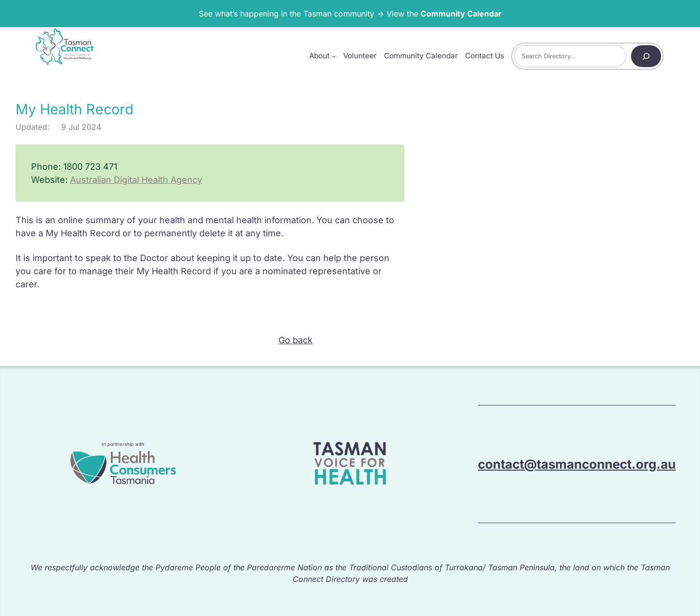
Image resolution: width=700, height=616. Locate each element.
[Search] (646, 56)
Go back (296, 340)
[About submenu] (334, 56)
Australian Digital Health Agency (136, 180)
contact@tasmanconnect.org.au (577, 464)
